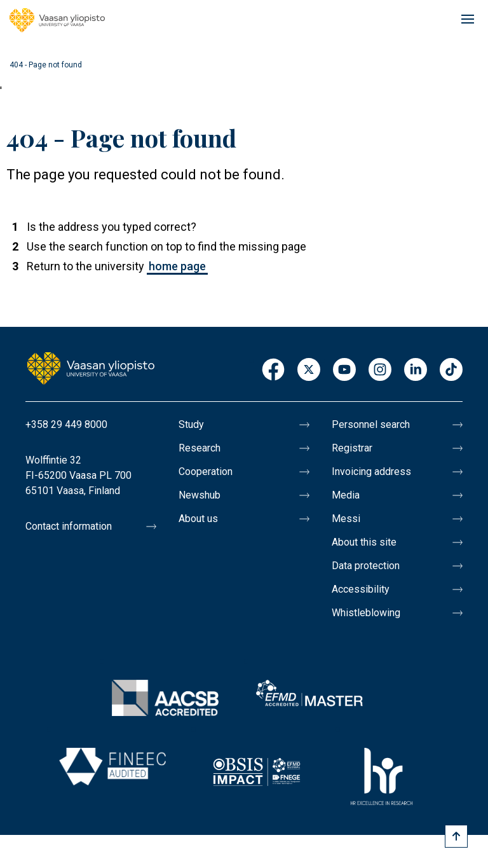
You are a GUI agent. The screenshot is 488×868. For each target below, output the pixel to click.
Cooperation (206, 472)
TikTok (451, 370)
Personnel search (371, 424)
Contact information (69, 526)
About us (198, 519)
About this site (364, 542)
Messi (346, 519)
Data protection (366, 566)
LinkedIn (416, 370)
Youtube (344, 370)
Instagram (380, 370)
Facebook (273, 370)
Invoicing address (371, 472)
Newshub (200, 495)
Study (191, 424)
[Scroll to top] (456, 836)
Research (200, 448)
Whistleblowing (366, 613)
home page (177, 266)
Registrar (352, 448)
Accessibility (361, 589)
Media (346, 495)
